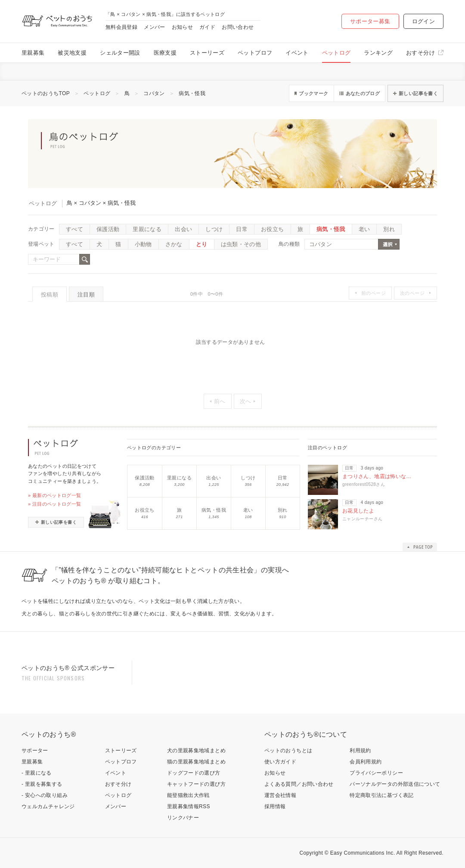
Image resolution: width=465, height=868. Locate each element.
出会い (183, 229)
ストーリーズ (207, 53)
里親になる (147, 229)
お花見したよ (358, 511)
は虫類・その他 (241, 244)
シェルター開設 (120, 53)
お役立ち (272, 229)
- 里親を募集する (42, 784)
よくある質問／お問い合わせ (299, 784)
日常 (242, 229)
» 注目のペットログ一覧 (55, 504)
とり (202, 244)
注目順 (86, 295)
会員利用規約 (366, 762)
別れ (389, 229)
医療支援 (165, 53)
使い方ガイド (280, 762)
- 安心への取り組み (45, 795)
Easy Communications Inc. (363, 853)
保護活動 (108, 229)
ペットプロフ (255, 53)
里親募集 (33, 53)
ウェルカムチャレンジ (48, 806)
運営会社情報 (280, 795)
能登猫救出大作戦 (188, 795)
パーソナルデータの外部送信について (395, 784)
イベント (297, 53)
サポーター (35, 751)
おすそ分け (420, 53)
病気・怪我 (192, 93)
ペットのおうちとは (288, 751)
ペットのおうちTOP (46, 93)
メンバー (154, 27)
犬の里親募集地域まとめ (196, 751)
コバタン (154, 93)
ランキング (378, 53)
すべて (74, 229)
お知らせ (182, 27)
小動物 (143, 244)
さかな (174, 244)
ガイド (207, 27)
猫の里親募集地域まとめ (196, 762)
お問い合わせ (238, 27)
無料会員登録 (121, 27)
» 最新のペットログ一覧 (55, 495)
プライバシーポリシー (376, 773)
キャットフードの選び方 (196, 784)
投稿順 (50, 295)
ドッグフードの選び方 (194, 773)
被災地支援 (72, 53)
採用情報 (275, 806)
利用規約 (360, 751)
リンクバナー (183, 818)
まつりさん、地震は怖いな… (377, 476)
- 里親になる (37, 773)
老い (364, 229)
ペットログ (336, 53)
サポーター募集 (370, 21)
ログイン (423, 21)
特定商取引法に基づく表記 (381, 795)
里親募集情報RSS (189, 806)
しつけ (214, 229)
